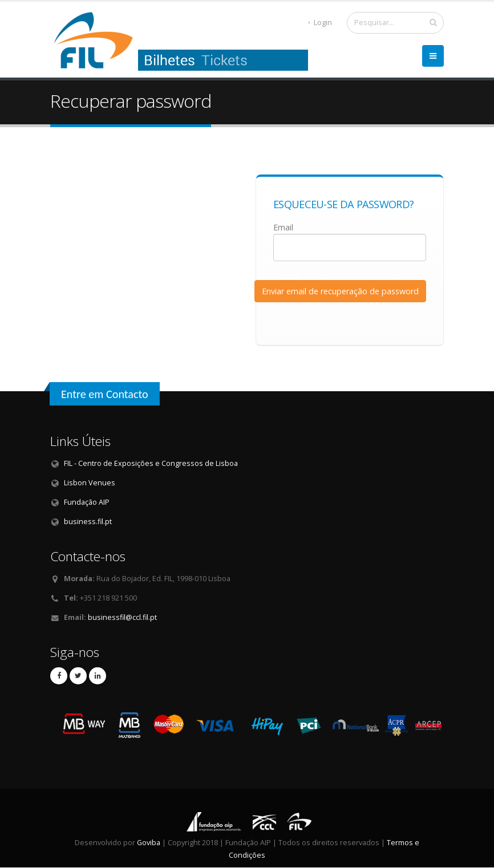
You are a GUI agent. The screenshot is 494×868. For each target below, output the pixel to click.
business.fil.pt (88, 522)
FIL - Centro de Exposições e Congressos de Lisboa (151, 463)
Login (320, 23)
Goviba (149, 843)
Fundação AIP (87, 502)
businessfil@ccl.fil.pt (122, 617)
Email (283, 227)
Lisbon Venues (90, 483)
